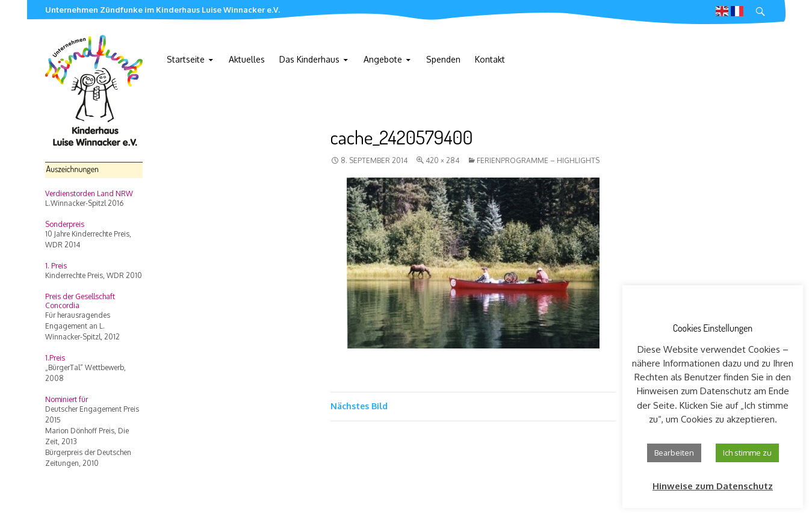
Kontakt (490, 59)
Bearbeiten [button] (674, 453)
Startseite (186, 59)
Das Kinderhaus (309, 59)
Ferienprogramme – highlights (538, 160)
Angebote (383, 59)
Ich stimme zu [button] (747, 453)
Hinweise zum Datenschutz (713, 486)
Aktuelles (247, 59)
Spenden (443, 59)
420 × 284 (442, 160)
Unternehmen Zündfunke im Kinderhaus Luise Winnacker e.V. (163, 10)
